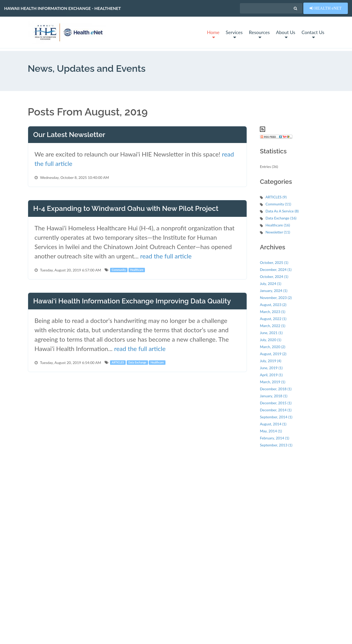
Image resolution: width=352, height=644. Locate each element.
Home (213, 34)
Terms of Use (38, 630)
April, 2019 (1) (271, 375)
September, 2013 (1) (276, 445)
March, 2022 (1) (273, 326)
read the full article (166, 256)
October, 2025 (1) (274, 262)
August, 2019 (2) (273, 354)
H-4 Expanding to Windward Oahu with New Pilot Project (126, 208)
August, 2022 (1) (273, 319)
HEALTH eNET (327, 8)
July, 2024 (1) (271, 284)
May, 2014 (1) (271, 431)
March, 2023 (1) (273, 312)
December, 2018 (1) (276, 389)
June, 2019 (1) (271, 368)
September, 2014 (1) (276, 417)
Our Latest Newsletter (69, 135)
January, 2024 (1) (274, 291)
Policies (105, 559)
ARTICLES (118, 362)
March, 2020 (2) (273, 347)
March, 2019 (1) (273, 382)
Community (119, 270)
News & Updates (112, 509)
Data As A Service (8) (282, 211)
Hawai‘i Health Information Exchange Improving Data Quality (132, 301)
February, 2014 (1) (275, 438)
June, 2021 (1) (271, 333)
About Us (286, 34)
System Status (110, 501)
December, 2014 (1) (276, 410)
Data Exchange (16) (281, 218)
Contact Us (313, 34)
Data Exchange (137, 362)
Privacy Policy (65, 630)
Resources (259, 34)
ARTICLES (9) (276, 197)
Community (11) (278, 204)
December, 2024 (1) (276, 269)
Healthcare (137, 270)
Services (234, 34)
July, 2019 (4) (271, 361)
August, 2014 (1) (273, 424)
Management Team (114, 551)
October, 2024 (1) (274, 277)
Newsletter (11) (278, 232)
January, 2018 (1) (274, 396)
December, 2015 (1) (276, 403)
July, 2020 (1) (271, 340)
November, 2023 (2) (276, 298)
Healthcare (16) (278, 225)
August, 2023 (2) (273, 305)
